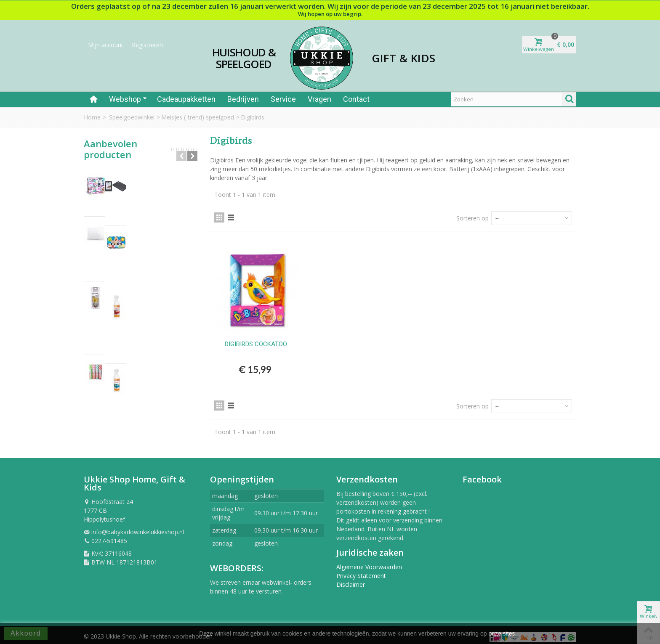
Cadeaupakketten (186, 99)
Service (283, 99)
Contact (356, 99)
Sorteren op (472, 218)
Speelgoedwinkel (132, 117)
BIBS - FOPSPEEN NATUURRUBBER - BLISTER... (152, 254)
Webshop (128, 99)
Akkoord (26, 633)
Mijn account (106, 45)
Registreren (147, 45)
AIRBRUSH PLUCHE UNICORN (153, 177)
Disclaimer (351, 581)
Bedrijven (243, 99)
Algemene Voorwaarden (369, 563)
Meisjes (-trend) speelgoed (198, 117)
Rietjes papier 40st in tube (147, 288)
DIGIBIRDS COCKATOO (256, 344)
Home (92, 117)
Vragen (319, 99)
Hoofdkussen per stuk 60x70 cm (150, 216)
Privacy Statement (361, 572)
